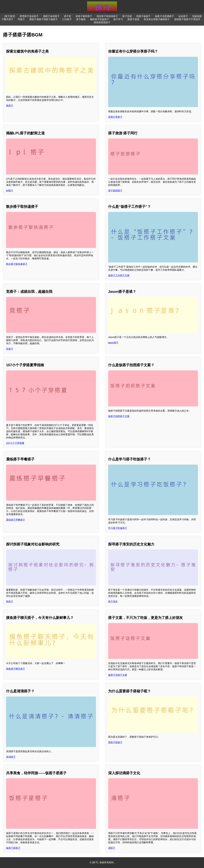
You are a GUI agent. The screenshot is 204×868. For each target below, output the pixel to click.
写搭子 (21, 19)
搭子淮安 (113, 601)
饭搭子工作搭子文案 (119, 275)
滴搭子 (112, 848)
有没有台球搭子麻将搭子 (157, 19)
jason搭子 (113, 343)
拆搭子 (10, 601)
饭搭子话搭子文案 (118, 675)
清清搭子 (11, 757)
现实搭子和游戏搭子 (107, 16)
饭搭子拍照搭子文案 (119, 416)
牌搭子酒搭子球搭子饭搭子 (44, 19)
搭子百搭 (127, 16)
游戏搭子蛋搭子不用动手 (187, 19)
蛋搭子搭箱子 (115, 742)
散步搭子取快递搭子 (17, 264)
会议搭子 (183, 16)
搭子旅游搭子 (115, 191)
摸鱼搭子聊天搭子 (16, 669)
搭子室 (68, 16)
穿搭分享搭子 (115, 117)
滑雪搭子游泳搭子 (29, 16)
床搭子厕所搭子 (84, 16)
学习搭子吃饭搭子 (118, 528)
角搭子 (10, 106)
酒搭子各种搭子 (51, 16)
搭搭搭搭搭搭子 (102, 22)
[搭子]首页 (10, 16)
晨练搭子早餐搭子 (16, 520)
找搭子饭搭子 (143, 16)
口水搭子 (67, 19)
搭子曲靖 (81, 19)
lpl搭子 (10, 191)
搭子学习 (118, 19)
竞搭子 (10, 349)
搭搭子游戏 (133, 19)
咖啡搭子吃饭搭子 (100, 19)
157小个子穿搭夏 (15, 443)
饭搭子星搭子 (13, 848)
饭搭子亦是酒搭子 (164, 16)
